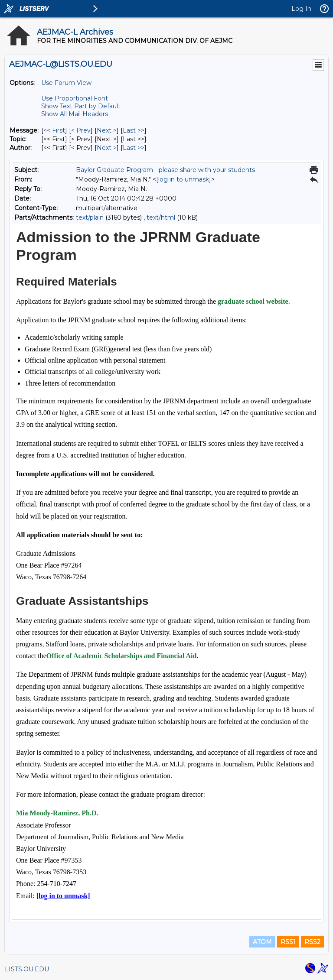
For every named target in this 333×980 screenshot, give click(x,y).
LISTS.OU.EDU (27, 969)
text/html (161, 217)
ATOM (262, 942)
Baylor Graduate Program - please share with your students (165, 170)
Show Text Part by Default (81, 106)
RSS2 (312, 942)
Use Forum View (66, 83)
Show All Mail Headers (75, 114)
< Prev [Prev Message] (81, 130)
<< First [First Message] (54, 130)
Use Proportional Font (75, 98)
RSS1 (288, 942)
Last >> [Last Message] (134, 130)
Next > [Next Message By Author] (107, 148)
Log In (301, 9)
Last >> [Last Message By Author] (134, 148)
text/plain (90, 217)
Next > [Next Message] (107, 130)
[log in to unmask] (184, 179)
